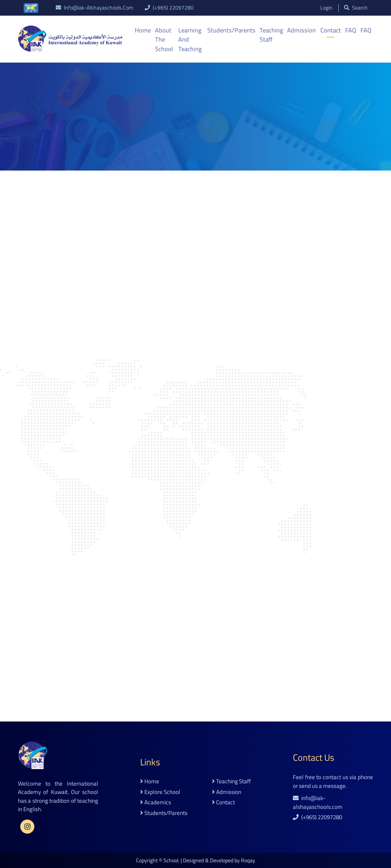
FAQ (351, 30)
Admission (303, 30)
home (150, 781)
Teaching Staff (273, 35)
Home (143, 30)
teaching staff (231, 781)
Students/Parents (234, 30)
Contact (331, 30)
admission (227, 792)
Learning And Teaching (191, 39)
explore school (160, 792)
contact (223, 802)
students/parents (164, 813)
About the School (164, 39)
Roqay (248, 860)
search (355, 8)
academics (156, 802)
